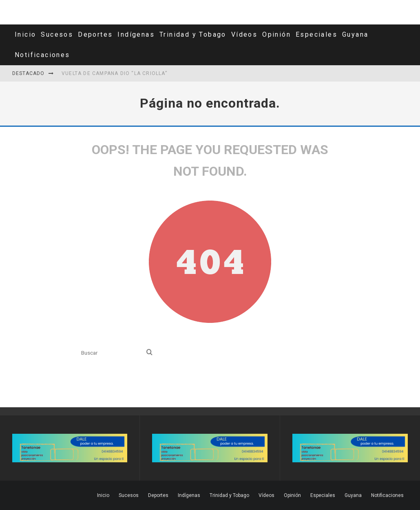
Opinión (276, 34)
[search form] (112, 353)
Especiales (316, 34)
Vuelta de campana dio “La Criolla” (114, 73)
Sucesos (57, 34)
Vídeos (244, 34)
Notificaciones (42, 55)
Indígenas (136, 34)
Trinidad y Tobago (193, 34)
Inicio (25, 34)
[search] (149, 353)
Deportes (95, 34)
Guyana (355, 34)
